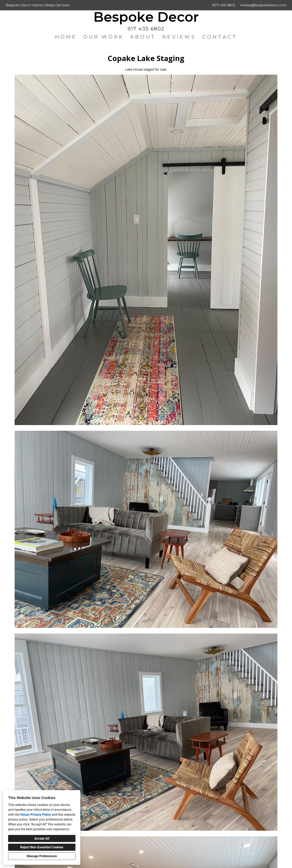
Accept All (42, 838)
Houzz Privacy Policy (36, 815)
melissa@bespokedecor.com (263, 5)
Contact (220, 37)
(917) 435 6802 (224, 5)
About (143, 37)
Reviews (179, 37)
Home (66, 37)
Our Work (104, 37)
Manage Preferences (42, 856)
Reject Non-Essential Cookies (42, 847)
